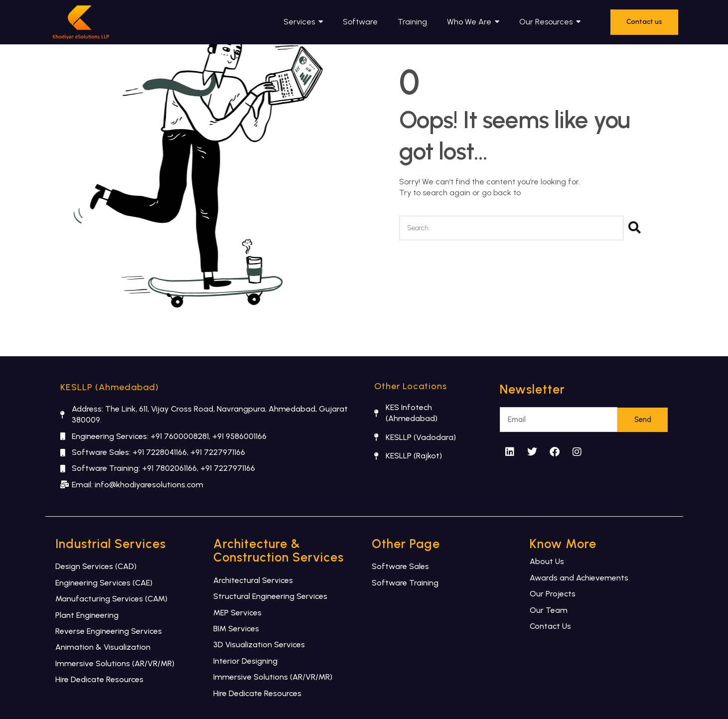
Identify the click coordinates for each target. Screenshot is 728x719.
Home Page (544, 193)
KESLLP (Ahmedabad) (110, 387)
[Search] (635, 228)
